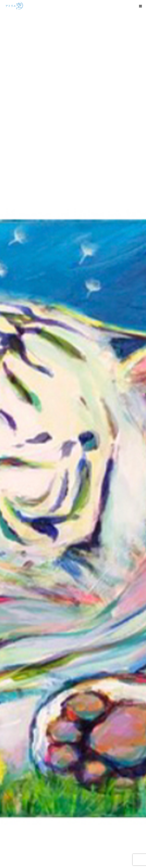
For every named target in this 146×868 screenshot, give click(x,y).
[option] (73, 434)
